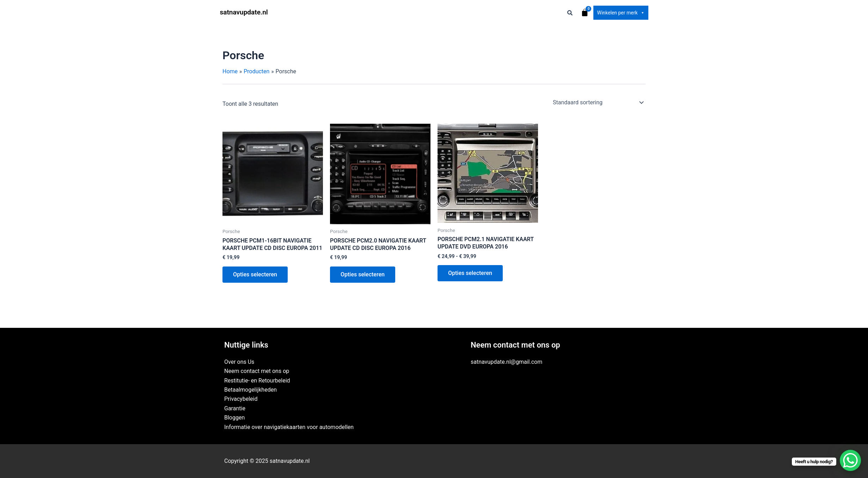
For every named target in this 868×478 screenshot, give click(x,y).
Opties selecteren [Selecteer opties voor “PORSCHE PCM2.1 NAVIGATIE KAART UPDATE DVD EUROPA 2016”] (470, 273)
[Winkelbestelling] (598, 103)
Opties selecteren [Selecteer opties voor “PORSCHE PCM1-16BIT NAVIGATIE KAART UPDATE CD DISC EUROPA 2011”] (255, 274)
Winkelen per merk (621, 13)
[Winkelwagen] (585, 13)
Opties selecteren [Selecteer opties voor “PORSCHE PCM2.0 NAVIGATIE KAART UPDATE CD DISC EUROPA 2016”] (363, 274)
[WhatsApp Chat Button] (850, 460)
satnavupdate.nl (244, 12)
